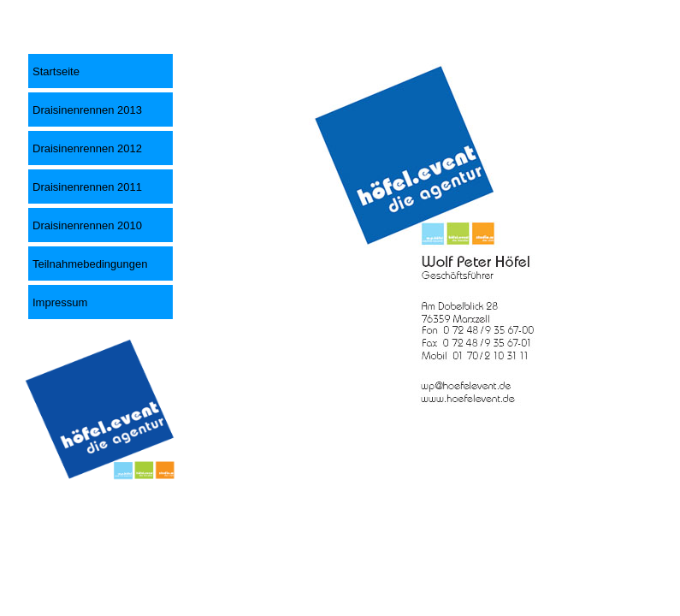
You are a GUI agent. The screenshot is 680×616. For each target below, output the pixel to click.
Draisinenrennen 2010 (87, 225)
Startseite (56, 71)
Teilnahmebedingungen (90, 264)
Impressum (60, 302)
